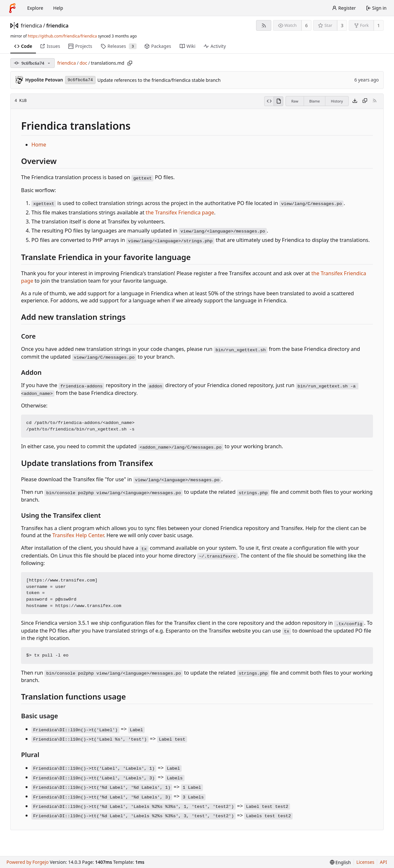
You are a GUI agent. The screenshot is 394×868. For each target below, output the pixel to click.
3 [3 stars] (342, 25)
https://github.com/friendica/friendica (62, 36)
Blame (315, 101)
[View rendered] (278, 101)
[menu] (340, 862)
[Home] (12, 8)
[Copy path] (130, 63)
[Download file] (355, 101)
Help (58, 8)
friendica (31, 26)
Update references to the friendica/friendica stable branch (159, 80)
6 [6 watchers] (307, 25)
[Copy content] (365, 101)
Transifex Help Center (78, 535)
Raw (295, 101)
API (383, 862)
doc (84, 63)
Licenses (366, 862)
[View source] (269, 101)
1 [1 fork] (378, 25)
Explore (35, 8)
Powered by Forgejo (28, 862)
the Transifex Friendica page (180, 212)
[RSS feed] (264, 25)
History (337, 101)
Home (39, 145)
